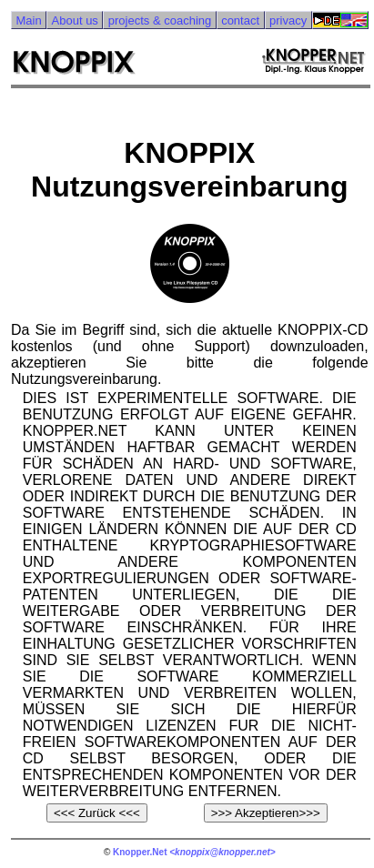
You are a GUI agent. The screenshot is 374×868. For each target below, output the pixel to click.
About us (75, 20)
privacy (288, 20)
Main (28, 20)
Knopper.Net (140, 852)
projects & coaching (160, 20)
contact (240, 20)
